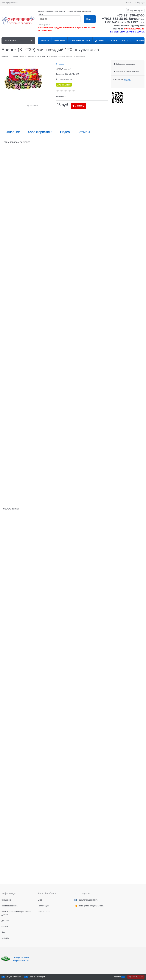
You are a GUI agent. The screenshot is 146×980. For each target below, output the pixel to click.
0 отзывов (60, 64)
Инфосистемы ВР (21, 961)
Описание (12, 132)
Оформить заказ (136, 977)
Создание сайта (22, 958)
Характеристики (40, 132)
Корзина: (136, 10)
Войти (129, 3)
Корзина (117, 977)
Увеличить (34, 106)
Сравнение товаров (37, 977)
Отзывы (84, 132)
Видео (65, 132)
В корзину (79, 106)
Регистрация (139, 3)
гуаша (48, 25)
